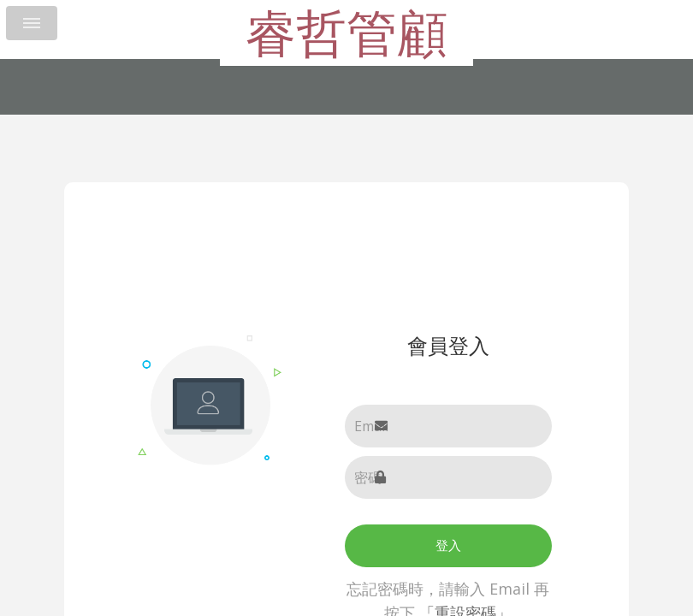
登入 (448, 545)
